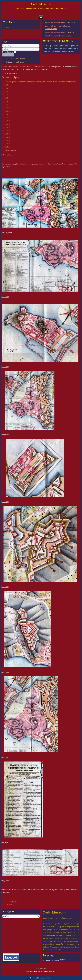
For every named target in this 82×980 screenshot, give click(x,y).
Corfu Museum (41, 4)
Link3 (46, 969)
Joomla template (35, 978)
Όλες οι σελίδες (11, 150)
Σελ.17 (8, 134)
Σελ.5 (7, 95)
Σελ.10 (8, 111)
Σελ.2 (7, 85)
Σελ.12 (8, 118)
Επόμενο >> (10, 905)
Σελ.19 (8, 141)
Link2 (41, 969)
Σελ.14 (8, 124)
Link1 (36, 969)
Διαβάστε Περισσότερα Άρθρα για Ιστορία (60, 22)
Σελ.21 (8, 147)
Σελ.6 (7, 98)
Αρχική (16, 67)
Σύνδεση (8, 55)
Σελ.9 (7, 108)
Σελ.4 (7, 92)
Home (7, 27)
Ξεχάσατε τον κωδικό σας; (15, 62)
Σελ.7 (7, 101)
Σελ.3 (7, 88)
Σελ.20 (8, 144)
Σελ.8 (7, 105)
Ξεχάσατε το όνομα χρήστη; (16, 58)
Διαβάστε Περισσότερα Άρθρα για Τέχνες (60, 32)
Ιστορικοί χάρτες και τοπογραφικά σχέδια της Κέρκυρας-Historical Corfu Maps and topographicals (41, 82)
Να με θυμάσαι (8, 52)
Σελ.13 (8, 121)
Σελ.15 (8, 127)
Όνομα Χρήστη (2, 48)
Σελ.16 (8, 131)
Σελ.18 (8, 137)
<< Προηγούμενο (12, 902)
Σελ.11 (8, 114)
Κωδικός (2, 51)
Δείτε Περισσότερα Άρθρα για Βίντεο (58, 36)
